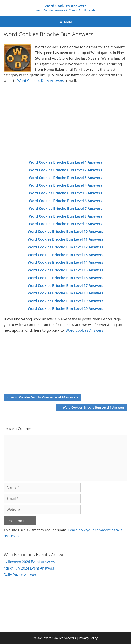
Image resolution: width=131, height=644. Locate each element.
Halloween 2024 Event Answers (29, 562)
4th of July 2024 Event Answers (29, 568)
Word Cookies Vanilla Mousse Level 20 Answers (44, 397)
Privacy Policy (88, 638)
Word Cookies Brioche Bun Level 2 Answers (65, 170)
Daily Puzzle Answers (21, 575)
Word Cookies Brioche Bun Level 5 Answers (65, 193)
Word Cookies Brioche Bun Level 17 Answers (65, 286)
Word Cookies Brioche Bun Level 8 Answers (65, 216)
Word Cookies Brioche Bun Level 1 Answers (65, 162)
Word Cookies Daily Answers (41, 81)
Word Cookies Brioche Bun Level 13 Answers (65, 255)
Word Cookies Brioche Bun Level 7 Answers (65, 209)
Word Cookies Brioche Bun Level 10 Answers (65, 232)
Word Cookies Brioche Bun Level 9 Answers (65, 224)
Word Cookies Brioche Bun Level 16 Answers (65, 278)
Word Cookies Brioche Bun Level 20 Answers (65, 309)
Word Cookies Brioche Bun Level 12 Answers (65, 247)
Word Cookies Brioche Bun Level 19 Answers (65, 301)
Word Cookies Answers (65, 6)
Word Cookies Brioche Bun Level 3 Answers (65, 178)
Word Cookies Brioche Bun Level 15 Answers (65, 270)
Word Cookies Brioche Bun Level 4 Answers (65, 185)
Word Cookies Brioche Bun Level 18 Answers (65, 293)
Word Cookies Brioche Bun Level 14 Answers (65, 262)
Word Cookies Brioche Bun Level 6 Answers (65, 201)
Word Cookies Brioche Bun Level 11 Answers (65, 239)
